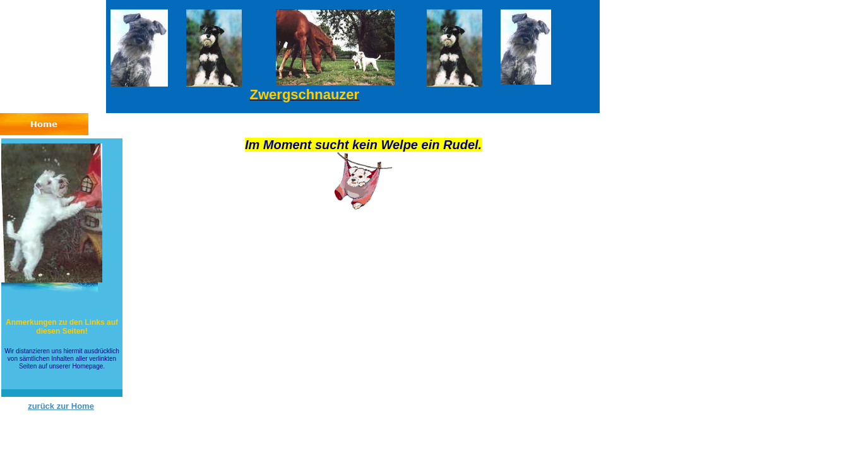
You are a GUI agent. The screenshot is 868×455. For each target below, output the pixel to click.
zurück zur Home (61, 406)
